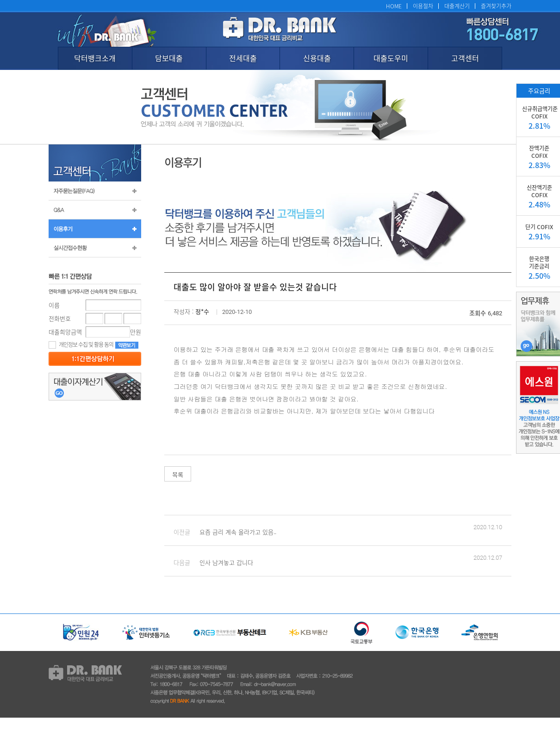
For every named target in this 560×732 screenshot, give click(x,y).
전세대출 (243, 58)
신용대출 (317, 58)
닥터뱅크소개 (95, 58)
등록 (95, 359)
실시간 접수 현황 (95, 248)
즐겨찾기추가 (496, 6)
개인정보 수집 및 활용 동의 (81, 344)
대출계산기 (457, 6)
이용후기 (95, 229)
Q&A (95, 210)
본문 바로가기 (0, 0)
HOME (394, 6)
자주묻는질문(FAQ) (95, 191)
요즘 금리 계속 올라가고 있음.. (238, 532)
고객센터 (465, 58)
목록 (178, 474)
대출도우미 (391, 58)
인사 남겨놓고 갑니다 (226, 562)
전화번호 (60, 318)
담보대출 (169, 58)
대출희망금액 (65, 332)
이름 (54, 305)
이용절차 (423, 6)
